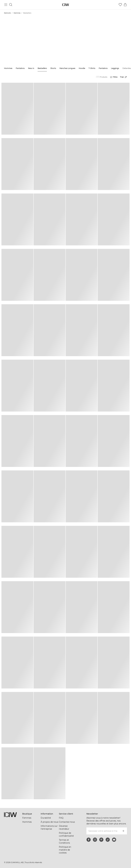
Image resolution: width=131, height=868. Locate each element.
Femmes (27, 818)
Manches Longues (67, 68)
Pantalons (20, 68)
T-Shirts (92, 68)
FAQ (61, 818)
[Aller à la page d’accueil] (65, 5)
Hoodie (82, 68)
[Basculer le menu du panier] (125, 5)
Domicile (7, 13)
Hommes (17, 13)
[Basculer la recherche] (11, 5)
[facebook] (89, 840)
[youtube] (114, 840)
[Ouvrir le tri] (124, 77)
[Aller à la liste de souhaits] (120, 5)
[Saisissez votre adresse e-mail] (103, 831)
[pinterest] (101, 840)
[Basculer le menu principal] (6, 5)
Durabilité (46, 818)
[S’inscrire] (123, 831)
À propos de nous (50, 822)
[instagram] (95, 840)
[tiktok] (108, 840)
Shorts (53, 68)
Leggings (115, 68)
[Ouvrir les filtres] (113, 77)
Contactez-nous (67, 822)
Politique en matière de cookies (65, 850)
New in (31, 68)
